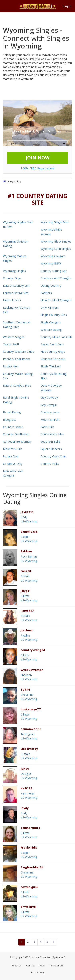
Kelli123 (26, 789)
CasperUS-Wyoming (29, 539)
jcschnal (26, 631)
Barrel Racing (12, 413)
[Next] (54, 942)
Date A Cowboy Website (51, 388)
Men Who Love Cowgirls (13, 474)
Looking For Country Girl (17, 310)
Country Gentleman (16, 435)
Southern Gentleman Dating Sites (17, 325)
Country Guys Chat (53, 457)
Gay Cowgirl (49, 405)
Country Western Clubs (18, 352)
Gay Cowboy (49, 398)
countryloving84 (33, 651)
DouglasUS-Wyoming (29, 776)
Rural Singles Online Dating (16, 400)
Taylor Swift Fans (52, 345)
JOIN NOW (38, 158)
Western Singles (14, 338)
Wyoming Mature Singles (15, 259)
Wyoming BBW (51, 264)
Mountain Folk (50, 420)
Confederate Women (17, 442)
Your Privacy (38, 973)
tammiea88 (29, 532)
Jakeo (25, 769)
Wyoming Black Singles (56, 242)
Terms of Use (56, 966)
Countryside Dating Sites (54, 377)
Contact (30, 966)
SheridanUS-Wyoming (29, 678)
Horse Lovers (12, 301)
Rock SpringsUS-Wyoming (29, 559)
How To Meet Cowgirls (56, 301)
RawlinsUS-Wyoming (29, 638)
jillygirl (25, 591)
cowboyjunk (29, 888)
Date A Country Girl (16, 286)
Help (42, 966)
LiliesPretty (29, 749)
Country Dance (13, 427)
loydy (24, 809)
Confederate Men (52, 435)
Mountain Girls (13, 449)
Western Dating (51, 330)
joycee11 (27, 512)
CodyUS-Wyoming (29, 520)
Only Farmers (50, 308)
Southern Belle (50, 442)
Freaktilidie (29, 848)
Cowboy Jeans (50, 413)
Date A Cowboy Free (17, 386)
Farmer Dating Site (16, 293)
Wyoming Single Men (55, 223)
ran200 (26, 572)
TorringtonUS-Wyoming (29, 737)
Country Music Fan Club (56, 338)
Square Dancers (51, 449)
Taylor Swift (11, 345)
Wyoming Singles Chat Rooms (18, 225)
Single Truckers (51, 367)
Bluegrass (10, 420)
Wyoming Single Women (51, 232)
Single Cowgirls (51, 323)
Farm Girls (47, 427)
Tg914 (25, 690)
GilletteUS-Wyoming (29, 599)
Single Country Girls (54, 315)
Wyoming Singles (14, 271)
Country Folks (50, 464)
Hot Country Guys (53, 352)
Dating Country (51, 286)
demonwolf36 (31, 730)
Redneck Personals (53, 359)
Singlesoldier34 (32, 868)
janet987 (27, 611)
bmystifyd (28, 907)
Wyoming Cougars (53, 257)
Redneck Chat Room (16, 359)
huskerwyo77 (31, 710)
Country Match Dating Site (18, 377)
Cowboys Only (13, 464)
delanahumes (30, 828)
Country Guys (12, 279)
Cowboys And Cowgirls (56, 279)
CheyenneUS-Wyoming (29, 697)
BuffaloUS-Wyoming (29, 579)
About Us (16, 966)
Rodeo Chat (11, 457)
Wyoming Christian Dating (16, 244)
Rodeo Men (11, 367)
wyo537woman (32, 670)
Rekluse (26, 552)
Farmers (46, 293)
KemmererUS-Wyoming (29, 796)
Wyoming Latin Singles (56, 249)
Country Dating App (54, 271)
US (5, 182)
